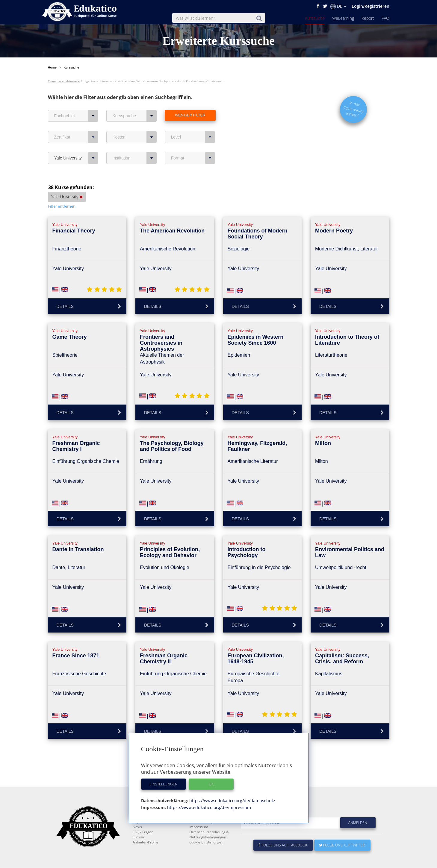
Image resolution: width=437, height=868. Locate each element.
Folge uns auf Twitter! (342, 845)
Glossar (139, 837)
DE (338, 6)
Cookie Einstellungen (206, 842)
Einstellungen (164, 784)
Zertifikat (76, 123)
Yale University (76, 144)
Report (368, 18)
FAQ (385, 18)
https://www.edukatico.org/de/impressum (208, 807)
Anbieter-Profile (146, 842)
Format (193, 144)
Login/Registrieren (371, 6)
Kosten (135, 123)
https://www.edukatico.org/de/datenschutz (232, 801)
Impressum (199, 827)
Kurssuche (315, 18)
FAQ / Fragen (143, 832)
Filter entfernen (62, 192)
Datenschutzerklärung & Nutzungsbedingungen (209, 835)
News (137, 827)
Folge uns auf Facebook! (283, 845)
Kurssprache (135, 102)
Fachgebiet (76, 102)
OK (211, 784)
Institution (135, 144)
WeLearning (343, 18)
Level (193, 123)
